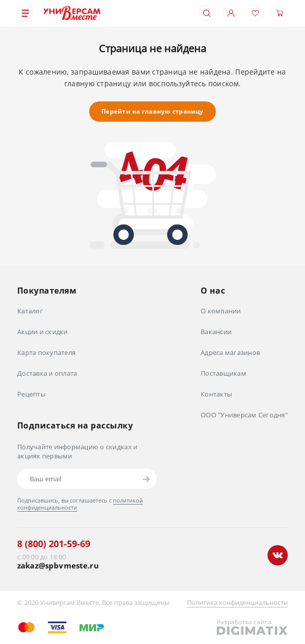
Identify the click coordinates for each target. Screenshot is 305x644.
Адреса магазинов (230, 352)
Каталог (30, 311)
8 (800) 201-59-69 (54, 544)
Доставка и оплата (47, 373)
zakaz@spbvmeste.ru (58, 566)
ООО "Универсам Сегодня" (244, 415)
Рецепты (31, 394)
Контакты (216, 394)
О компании (221, 311)
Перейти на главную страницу (152, 111)
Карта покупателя (46, 352)
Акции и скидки (43, 332)
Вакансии (216, 332)
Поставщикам (223, 373)
